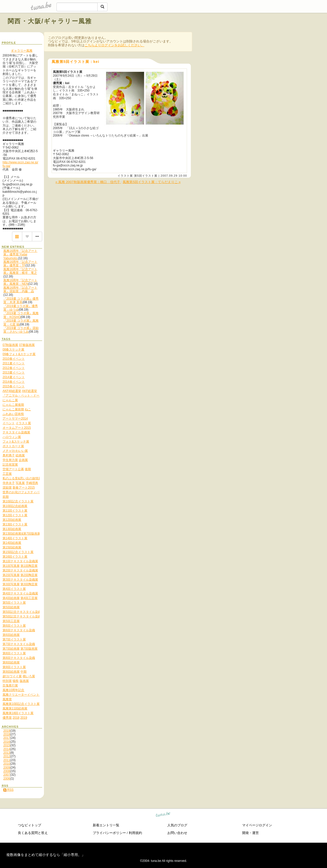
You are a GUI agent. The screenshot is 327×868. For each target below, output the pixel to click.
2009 (7, 768)
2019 (7, 731)
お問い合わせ (177, 833)
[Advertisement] (261, 33)
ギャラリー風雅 (22, 51)
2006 (7, 779)
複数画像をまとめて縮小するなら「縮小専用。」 (46, 855)
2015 (7, 745)
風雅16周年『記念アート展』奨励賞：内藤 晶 (20, 289)
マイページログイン (257, 825)
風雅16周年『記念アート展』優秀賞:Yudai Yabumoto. (20, 255)
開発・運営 (250, 833)
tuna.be (163, 815)
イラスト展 (125, 176)
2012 (7, 756)
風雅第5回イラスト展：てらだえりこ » (152, 182)
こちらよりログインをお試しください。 (114, 45)
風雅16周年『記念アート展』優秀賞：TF (20, 264)
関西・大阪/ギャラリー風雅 (50, 21)
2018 (7, 734)
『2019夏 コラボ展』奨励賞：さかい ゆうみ (21, 330)
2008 (7, 771)
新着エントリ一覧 (106, 825)
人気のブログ (177, 825)
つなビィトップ (30, 825)
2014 (7, 749)
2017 (7, 738)
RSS (8, 790)
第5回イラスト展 (146, 176)
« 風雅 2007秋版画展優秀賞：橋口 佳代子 (88, 182)
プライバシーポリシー (109, 833)
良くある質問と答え (33, 833)
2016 (7, 742)
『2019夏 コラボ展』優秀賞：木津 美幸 (21, 300)
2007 (7, 775)
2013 (7, 753)
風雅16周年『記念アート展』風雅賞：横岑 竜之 (20, 271)
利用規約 (135, 833)
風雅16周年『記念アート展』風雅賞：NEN (20, 282)
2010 (7, 764)
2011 (7, 760)
